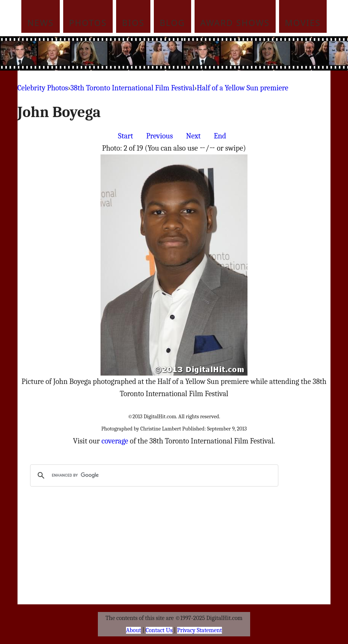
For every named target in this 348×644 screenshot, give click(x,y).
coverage (115, 441)
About (133, 630)
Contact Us (159, 630)
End (220, 136)
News (41, 22)
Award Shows (235, 22)
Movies (303, 22)
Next (193, 136)
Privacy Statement (200, 630)
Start (125, 136)
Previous (160, 136)
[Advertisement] (188, 53)
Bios (133, 22)
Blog (173, 22)
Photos (88, 22)
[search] (153, 475)
